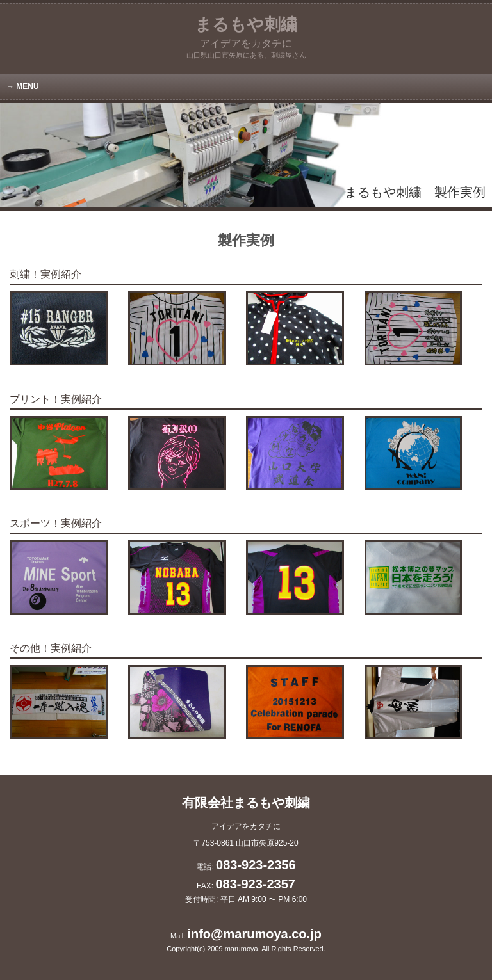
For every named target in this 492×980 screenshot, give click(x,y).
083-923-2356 (256, 865)
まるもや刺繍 (246, 32)
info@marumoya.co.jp (254, 934)
